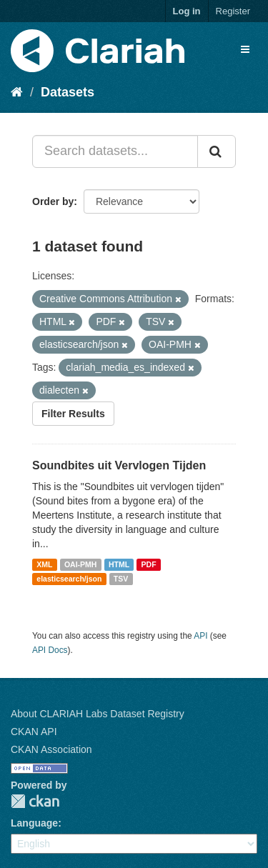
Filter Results (73, 414)
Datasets (68, 92)
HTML (119, 564)
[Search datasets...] (115, 151)
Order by (53, 201)
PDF (149, 564)
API (200, 636)
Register (233, 11)
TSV (121, 579)
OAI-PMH (81, 564)
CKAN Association (51, 749)
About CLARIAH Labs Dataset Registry (98, 714)
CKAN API (34, 732)
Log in (187, 11)
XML (44, 564)
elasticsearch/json (69, 579)
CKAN (35, 801)
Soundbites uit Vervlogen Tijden (119, 465)
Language (34, 823)
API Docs (50, 650)
